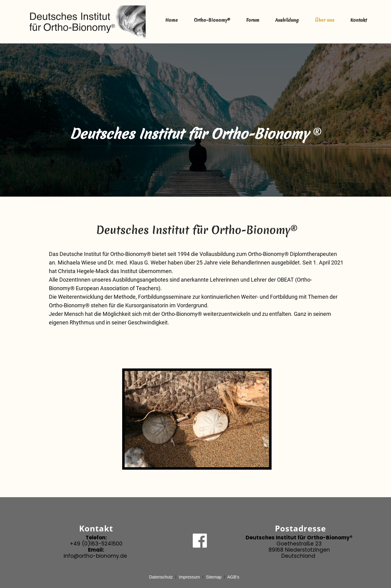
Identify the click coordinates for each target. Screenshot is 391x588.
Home (172, 20)
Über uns (325, 20)
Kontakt (359, 20)
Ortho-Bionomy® (212, 20)
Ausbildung (287, 20)
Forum (253, 20)
